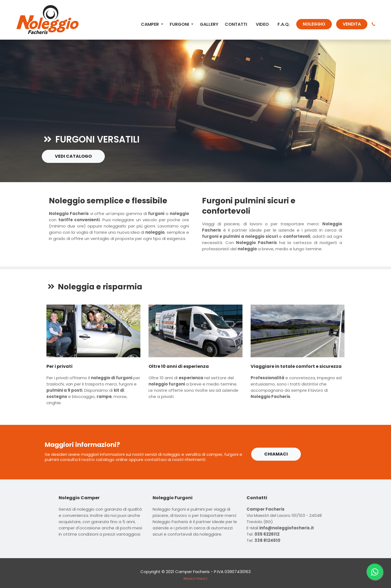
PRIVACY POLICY (195, 579)
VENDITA (352, 24)
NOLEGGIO (314, 24)
